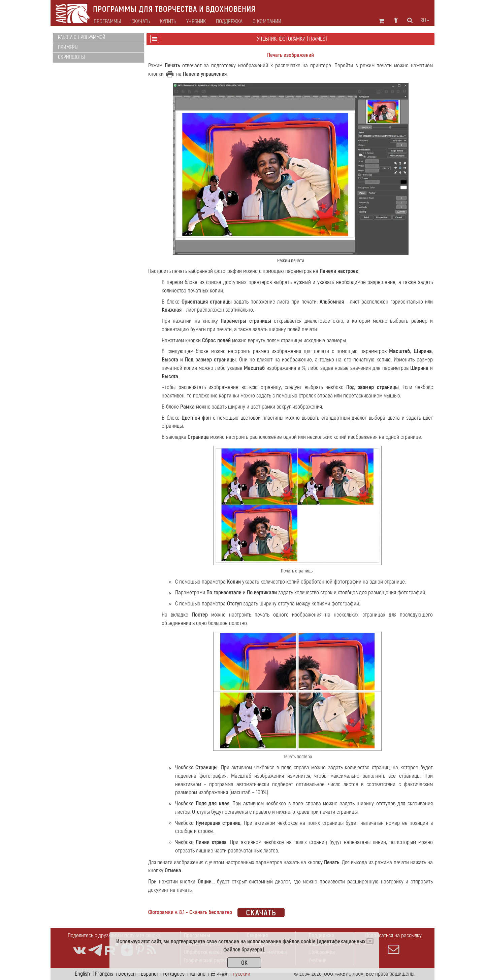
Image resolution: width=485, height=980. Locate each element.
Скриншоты (71, 57)
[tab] (99, 38)
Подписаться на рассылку (393, 943)
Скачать (141, 22)
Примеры (68, 47)
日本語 (219, 974)
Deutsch (127, 974)
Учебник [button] (196, 22)
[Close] (370, 941)
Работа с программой (82, 37)
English (82, 974)
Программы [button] (107, 22)
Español (149, 974)
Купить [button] (168, 22)
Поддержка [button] (229, 22)
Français (104, 974)
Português (174, 974)
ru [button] (425, 21)
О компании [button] (267, 22)
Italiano (198, 974)
